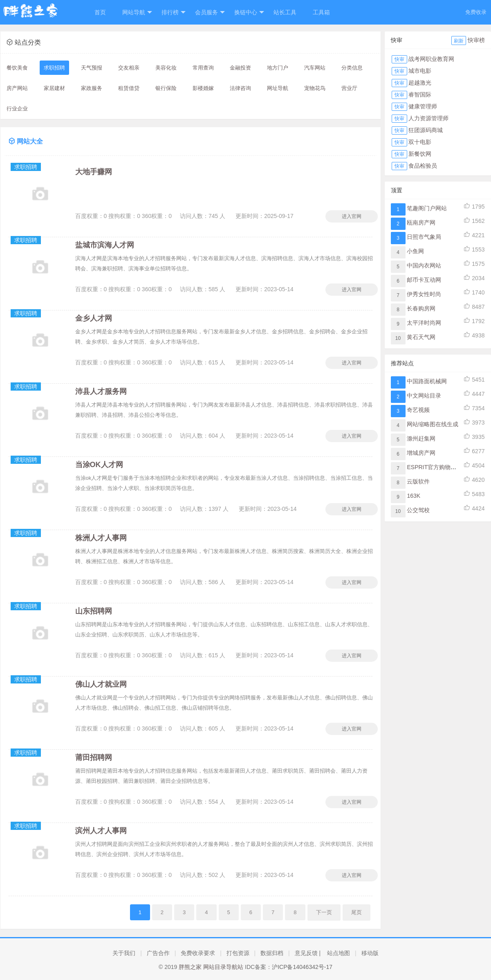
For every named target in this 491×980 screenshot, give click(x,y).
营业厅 (349, 88)
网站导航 (137, 12)
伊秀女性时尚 (424, 294)
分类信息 (352, 68)
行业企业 (17, 109)
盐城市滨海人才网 (105, 245)
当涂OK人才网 (99, 465)
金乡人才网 (94, 318)
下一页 (324, 912)
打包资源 (238, 953)
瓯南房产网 (421, 223)
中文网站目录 (424, 396)
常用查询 (203, 68)
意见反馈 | (308, 953)
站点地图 (339, 953)
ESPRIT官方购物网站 (434, 467)
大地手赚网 (94, 172)
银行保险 (166, 88)
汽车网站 (315, 68)
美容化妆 (166, 68)
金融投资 (240, 68)
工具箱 (321, 12)
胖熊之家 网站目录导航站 (211, 967)
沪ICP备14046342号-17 (302, 967)
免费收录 (476, 12)
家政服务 (92, 88)
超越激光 (420, 83)
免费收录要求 (198, 953)
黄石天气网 (421, 337)
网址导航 (278, 88)
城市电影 (420, 71)
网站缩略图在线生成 (433, 424)
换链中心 (249, 12)
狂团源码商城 (426, 130)
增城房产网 (421, 453)
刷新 (459, 41)
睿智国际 (420, 94)
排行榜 (174, 12)
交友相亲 (129, 68)
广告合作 (158, 953)
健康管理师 (423, 106)
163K (414, 496)
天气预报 (92, 68)
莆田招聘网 (94, 757)
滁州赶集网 (421, 438)
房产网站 (17, 88)
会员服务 (210, 12)
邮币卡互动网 (424, 280)
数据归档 (272, 953)
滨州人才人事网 (101, 831)
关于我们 (124, 953)
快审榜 (476, 40)
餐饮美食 (17, 68)
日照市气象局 (424, 237)
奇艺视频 (418, 410)
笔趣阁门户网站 (427, 208)
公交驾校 (418, 510)
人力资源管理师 (428, 118)
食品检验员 (423, 166)
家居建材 (54, 88)
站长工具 (285, 12)
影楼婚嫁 (203, 88)
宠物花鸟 (315, 88)
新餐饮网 (420, 154)
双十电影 (420, 142)
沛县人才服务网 (101, 391)
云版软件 (418, 481)
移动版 (370, 953)
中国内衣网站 (424, 265)
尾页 (356, 912)
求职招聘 (54, 68)
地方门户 (278, 68)
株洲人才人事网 (101, 538)
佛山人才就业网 (101, 684)
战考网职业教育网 (431, 59)
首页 (100, 12)
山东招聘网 (94, 611)
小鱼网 (415, 251)
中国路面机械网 (427, 381)
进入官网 (352, 216)
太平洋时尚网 (424, 323)
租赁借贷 (129, 88)
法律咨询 (240, 88)
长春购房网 (421, 308)
